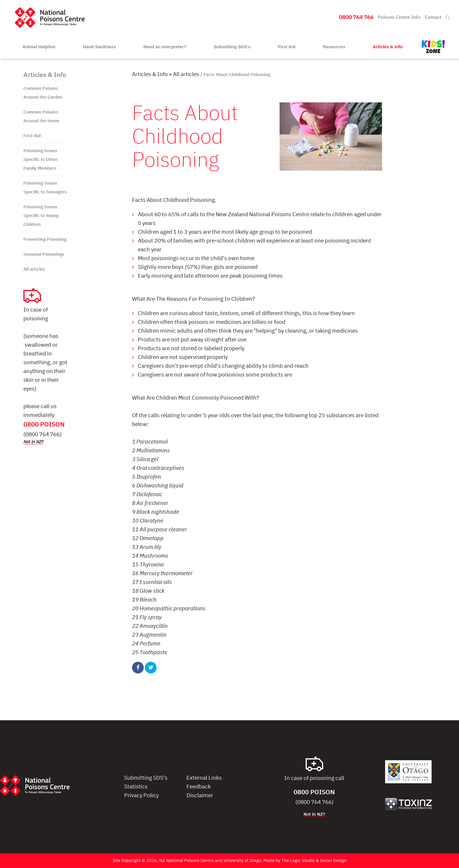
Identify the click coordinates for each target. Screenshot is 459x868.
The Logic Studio (298, 861)
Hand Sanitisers (99, 47)
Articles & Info (388, 47)
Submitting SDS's (232, 47)
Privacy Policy (141, 796)
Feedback (199, 787)
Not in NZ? (33, 442)
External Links (204, 778)
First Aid (287, 47)
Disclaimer (200, 796)
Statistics (136, 787)
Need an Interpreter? (165, 47)
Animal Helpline (39, 47)
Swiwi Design (333, 861)
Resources (334, 47)
